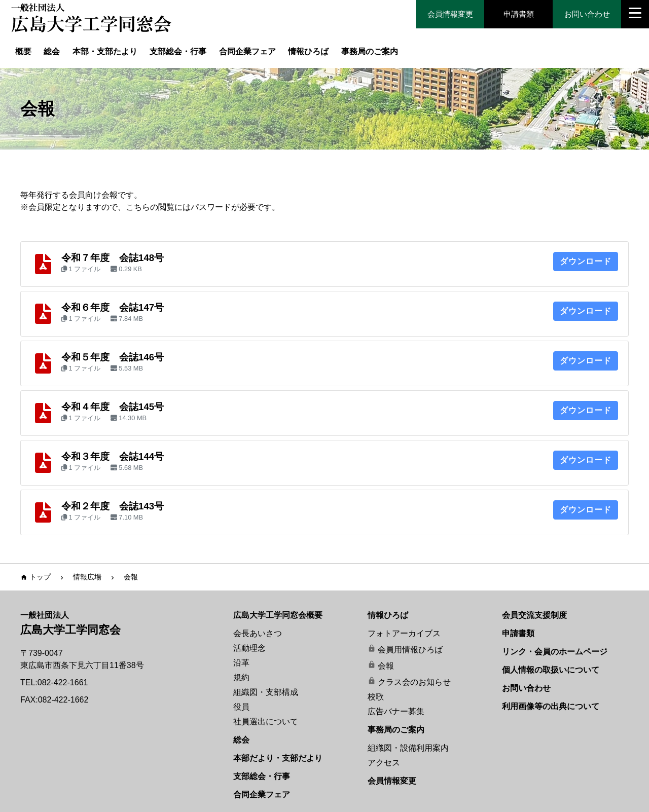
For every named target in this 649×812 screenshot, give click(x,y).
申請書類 (519, 14)
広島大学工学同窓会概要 (278, 615)
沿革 (241, 663)
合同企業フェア (247, 51)
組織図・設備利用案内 (408, 748)
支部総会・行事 (178, 51)
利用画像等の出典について (551, 706)
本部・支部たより (105, 51)
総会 (52, 51)
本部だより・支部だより (278, 758)
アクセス (384, 763)
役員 (241, 707)
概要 (23, 51)
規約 (241, 677)
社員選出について (266, 722)
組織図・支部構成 (266, 692)
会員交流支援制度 (534, 615)
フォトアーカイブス (404, 633)
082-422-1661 (63, 682)
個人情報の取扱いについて (551, 670)
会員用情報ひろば (410, 650)
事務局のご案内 (370, 51)
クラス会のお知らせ (414, 682)
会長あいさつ (258, 633)
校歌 (376, 697)
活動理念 (249, 648)
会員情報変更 (450, 14)
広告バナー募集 (396, 711)
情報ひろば (308, 51)
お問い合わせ (587, 14)
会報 (386, 666)
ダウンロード (586, 261)
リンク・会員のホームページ (555, 652)
